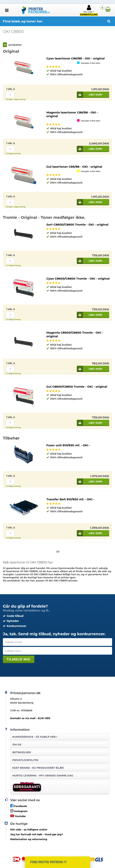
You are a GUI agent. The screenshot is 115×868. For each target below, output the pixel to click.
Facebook (19, 806)
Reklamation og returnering (29, 839)
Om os (17, 744)
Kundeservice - (35, 737)
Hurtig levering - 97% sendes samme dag (43, 775)
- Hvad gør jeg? (37, 834)
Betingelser (22, 752)
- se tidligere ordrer (29, 829)
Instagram (19, 811)
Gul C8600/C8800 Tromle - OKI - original (77, 387)
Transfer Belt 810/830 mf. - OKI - (70, 499)
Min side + (89, 10)
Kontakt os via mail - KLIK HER (30, 718)
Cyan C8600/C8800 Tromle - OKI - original (78, 279)
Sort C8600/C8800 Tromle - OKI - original (77, 225)
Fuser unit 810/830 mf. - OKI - (68, 445)
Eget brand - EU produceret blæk (38, 768)
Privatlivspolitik (25, 760)
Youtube (18, 816)
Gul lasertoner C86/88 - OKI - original (74, 167)
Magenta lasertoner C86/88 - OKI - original (72, 114)
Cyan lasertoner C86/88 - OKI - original (76, 58)
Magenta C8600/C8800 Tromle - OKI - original (75, 334)
